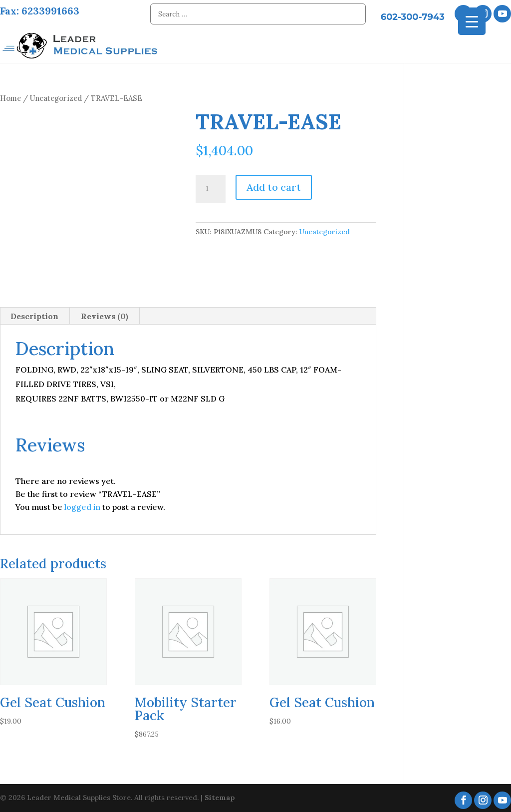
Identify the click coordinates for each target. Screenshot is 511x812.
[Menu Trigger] (472, 21)
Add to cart (274, 184)
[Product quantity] (211, 186)
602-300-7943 (413, 17)
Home (10, 95)
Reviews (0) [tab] (105, 313)
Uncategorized (56, 95)
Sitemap (220, 795)
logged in (82, 504)
